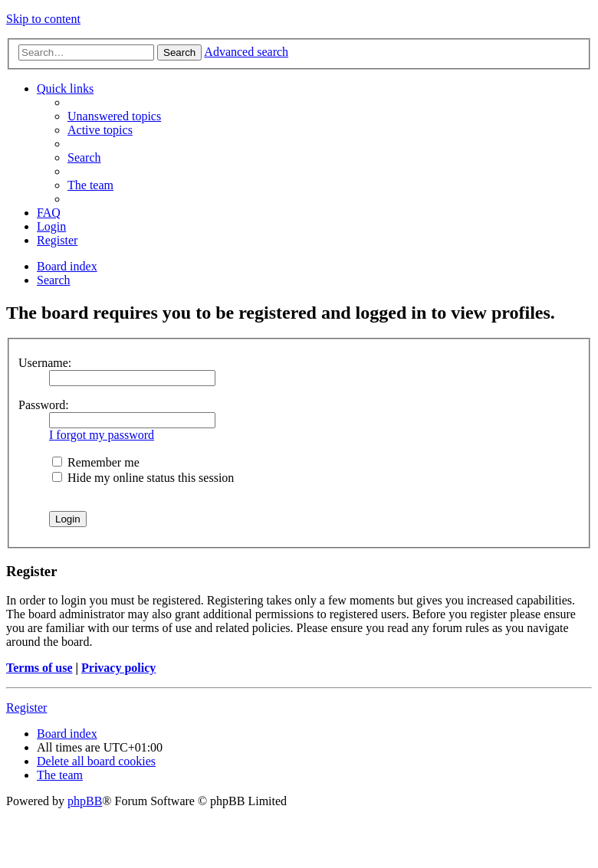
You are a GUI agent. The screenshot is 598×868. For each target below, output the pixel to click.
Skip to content (43, 19)
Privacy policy (118, 668)
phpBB (85, 801)
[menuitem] (114, 116)
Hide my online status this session (143, 478)
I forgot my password (102, 435)
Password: (44, 405)
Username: (45, 363)
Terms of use (39, 668)
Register (26, 708)
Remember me (96, 462)
